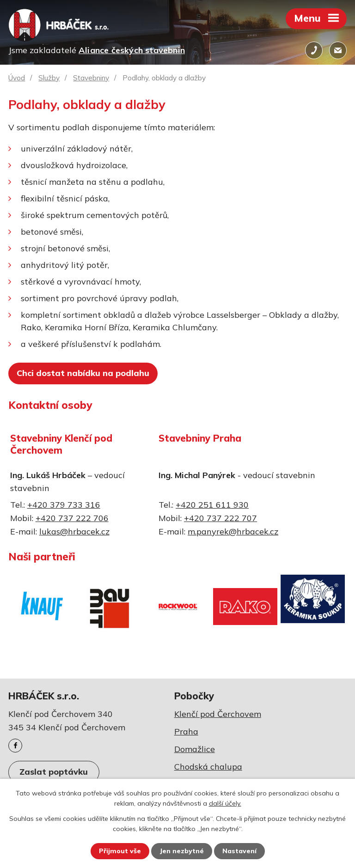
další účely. (225, 803)
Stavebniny (91, 78)
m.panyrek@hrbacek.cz (233, 531)
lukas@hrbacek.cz (74, 531)
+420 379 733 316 (64, 505)
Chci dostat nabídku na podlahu (83, 373)
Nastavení (239, 851)
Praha (186, 731)
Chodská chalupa (208, 767)
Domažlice (195, 749)
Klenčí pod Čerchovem (218, 714)
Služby (49, 78)
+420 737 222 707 (220, 518)
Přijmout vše (120, 851)
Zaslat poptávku (54, 772)
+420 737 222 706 (72, 518)
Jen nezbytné (182, 851)
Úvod (17, 78)
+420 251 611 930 (212, 505)
